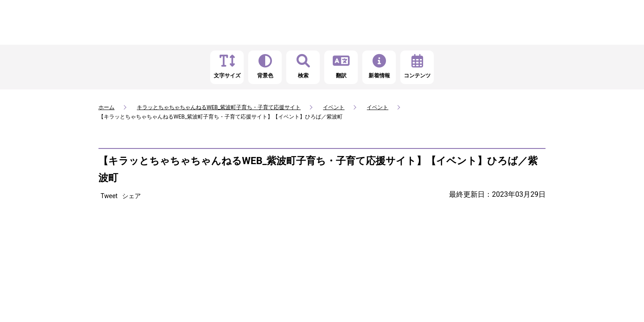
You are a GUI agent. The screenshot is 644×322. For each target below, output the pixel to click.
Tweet (109, 196)
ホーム (106, 107)
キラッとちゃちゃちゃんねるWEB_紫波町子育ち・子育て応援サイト (219, 107)
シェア (131, 196)
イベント (334, 107)
